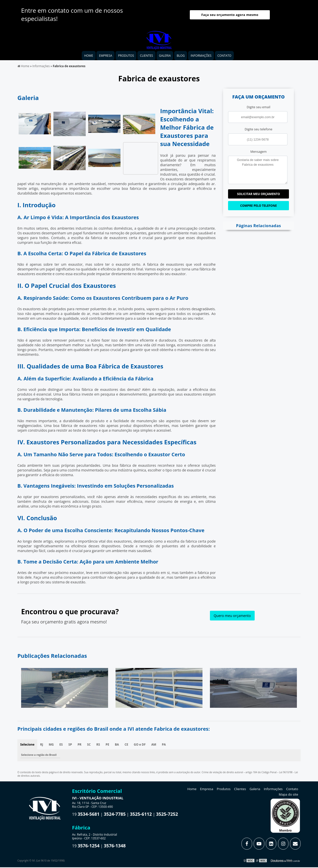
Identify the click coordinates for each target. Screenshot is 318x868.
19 (86, 816)
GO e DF (143, 746)
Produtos (126, 57)
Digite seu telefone (258, 131)
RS (100, 746)
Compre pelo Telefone (258, 207)
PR (81, 746)
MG (52, 746)
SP (71, 746)
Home (89, 57)
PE (110, 746)
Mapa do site (288, 796)
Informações (201, 57)
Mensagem (259, 153)
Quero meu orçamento (232, 617)
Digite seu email (258, 108)
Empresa (105, 57)
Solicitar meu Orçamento (258, 195)
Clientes (146, 57)
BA (119, 746)
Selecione (27, 746)
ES (62, 746)
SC (91, 746)
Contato (224, 57)
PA (167, 746)
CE (129, 746)
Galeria (165, 57)
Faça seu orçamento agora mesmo (230, 16)
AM (157, 746)
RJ (42, 746)
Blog (181, 57)
